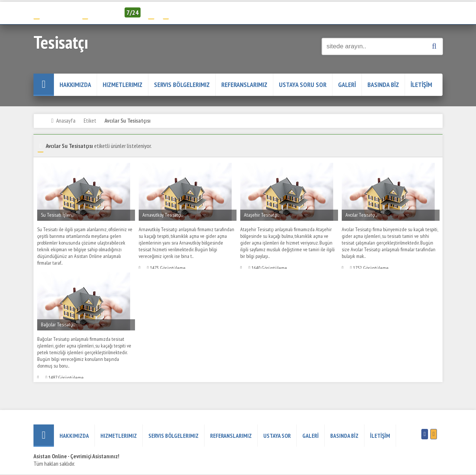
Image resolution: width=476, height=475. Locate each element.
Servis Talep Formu (189, 12)
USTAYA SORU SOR (303, 85)
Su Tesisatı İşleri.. (57, 215)
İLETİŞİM (421, 85)
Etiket (90, 120)
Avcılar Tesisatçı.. (361, 215)
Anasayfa (66, 120)
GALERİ (347, 85)
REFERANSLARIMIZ (244, 85)
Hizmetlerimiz (123, 85)
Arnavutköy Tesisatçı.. (163, 215)
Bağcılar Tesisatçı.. (58, 324)
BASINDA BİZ (383, 85)
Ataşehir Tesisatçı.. (261, 215)
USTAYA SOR (277, 436)
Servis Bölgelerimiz (182, 85)
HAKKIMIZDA (75, 85)
